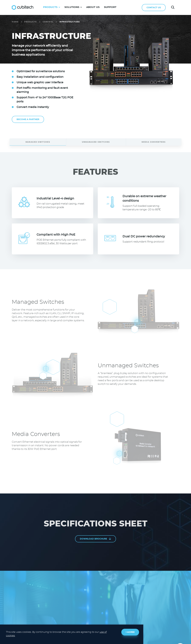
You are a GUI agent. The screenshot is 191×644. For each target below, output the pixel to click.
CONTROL (48, 22)
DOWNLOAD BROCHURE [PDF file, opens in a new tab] (95, 539)
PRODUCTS (52, 7)
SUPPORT (110, 7)
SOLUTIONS (73, 7)
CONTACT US (154, 8)
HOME (15, 22)
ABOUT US (93, 7)
